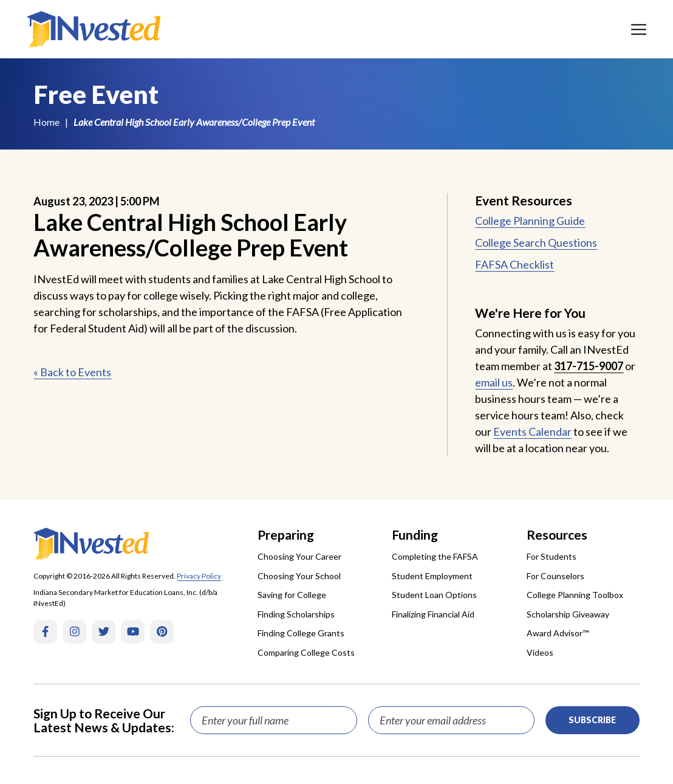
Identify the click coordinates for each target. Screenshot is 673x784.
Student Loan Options (434, 595)
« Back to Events (72, 372)
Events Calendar (532, 432)
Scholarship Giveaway (568, 614)
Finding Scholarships (296, 614)
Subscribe (592, 720)
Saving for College (292, 595)
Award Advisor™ (558, 633)
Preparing (286, 535)
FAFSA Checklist (514, 264)
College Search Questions (536, 242)
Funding (415, 535)
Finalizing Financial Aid (433, 614)
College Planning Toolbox (575, 595)
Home (46, 122)
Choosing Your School (299, 576)
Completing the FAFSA (435, 556)
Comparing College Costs (306, 652)
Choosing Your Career (299, 556)
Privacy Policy (199, 576)
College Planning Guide (530, 221)
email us (494, 382)
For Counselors (555, 576)
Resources (557, 535)
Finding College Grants (301, 633)
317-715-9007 (589, 366)
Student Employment (432, 576)
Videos (540, 652)
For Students (552, 556)
